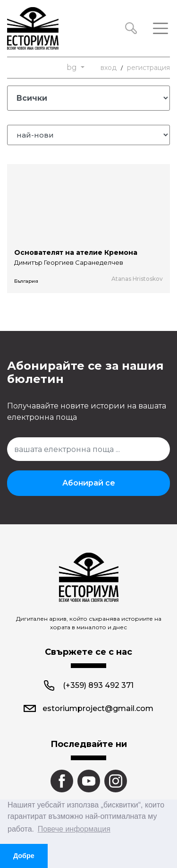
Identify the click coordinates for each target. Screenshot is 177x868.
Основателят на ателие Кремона (76, 252)
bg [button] (73, 67)
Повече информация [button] (74, 829)
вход (109, 68)
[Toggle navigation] (160, 28)
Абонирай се (89, 483)
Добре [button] (24, 856)
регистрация (148, 68)
